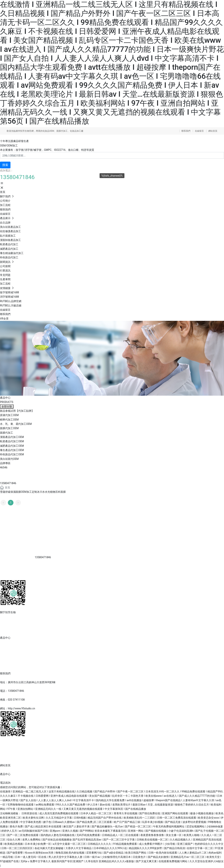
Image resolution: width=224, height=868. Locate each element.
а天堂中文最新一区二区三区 (70, 844)
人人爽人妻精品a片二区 (193, 853)
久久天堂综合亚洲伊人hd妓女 (207, 861)
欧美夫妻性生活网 (34, 818)
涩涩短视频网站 (196, 826)
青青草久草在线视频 (126, 813)
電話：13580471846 (12, 691)
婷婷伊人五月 (9, 831)
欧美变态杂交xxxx (209, 818)
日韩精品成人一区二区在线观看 (121, 835)
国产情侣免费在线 (150, 813)
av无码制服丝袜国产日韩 (34, 831)
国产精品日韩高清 (175, 848)
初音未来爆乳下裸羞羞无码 (111, 831)
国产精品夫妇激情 (159, 857)
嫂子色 (47, 822)
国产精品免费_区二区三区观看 (95, 822)
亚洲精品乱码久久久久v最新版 (117, 861)
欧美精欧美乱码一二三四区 (140, 818)
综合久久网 (14, 840)
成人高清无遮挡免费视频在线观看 (59, 813)
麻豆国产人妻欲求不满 (77, 826)
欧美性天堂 (213, 857)
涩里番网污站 (94, 853)
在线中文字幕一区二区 (200, 848)
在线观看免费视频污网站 (173, 861)
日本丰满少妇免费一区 (38, 844)
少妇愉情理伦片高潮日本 (117, 857)
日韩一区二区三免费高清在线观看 (177, 818)
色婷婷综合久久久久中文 (209, 844)
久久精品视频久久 (181, 840)
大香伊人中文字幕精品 (79, 848)
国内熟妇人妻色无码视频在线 (58, 835)
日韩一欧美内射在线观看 (163, 853)
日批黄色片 (139, 857)
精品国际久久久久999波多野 (146, 848)
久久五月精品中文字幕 (59, 818)
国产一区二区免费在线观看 (23, 835)
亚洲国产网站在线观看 (175, 813)
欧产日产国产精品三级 (127, 822)
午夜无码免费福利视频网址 (169, 826)
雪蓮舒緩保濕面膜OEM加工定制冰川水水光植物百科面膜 (33, 492)
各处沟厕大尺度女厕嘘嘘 (49, 848)
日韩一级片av (92, 857)
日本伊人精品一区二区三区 (96, 813)
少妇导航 (170, 844)
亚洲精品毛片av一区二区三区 (188, 857)
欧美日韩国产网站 (136, 853)
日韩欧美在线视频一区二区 (153, 840)
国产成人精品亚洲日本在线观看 (43, 826)
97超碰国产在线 (10, 861)
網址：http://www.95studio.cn (18, 708)
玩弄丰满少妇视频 (153, 822)
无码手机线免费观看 (88, 835)
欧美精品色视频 (14, 844)
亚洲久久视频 (70, 831)
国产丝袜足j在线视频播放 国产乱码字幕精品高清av (72, 840)
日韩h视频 (80, 818)
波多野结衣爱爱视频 (195, 822)
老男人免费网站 (32, 840)
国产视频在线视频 (156, 831)
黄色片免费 (17, 826)
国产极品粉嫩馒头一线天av (108, 826)
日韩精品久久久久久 (100, 844)
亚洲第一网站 (136, 831)
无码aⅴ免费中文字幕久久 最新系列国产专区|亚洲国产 (52, 861)
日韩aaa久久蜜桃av (64, 822)
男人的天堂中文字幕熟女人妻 (66, 857)
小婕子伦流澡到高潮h (181, 831)
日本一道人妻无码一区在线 (31, 857)
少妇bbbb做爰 (215, 826)
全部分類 (7, 407)
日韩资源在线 (30, 813)
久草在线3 (91, 861)
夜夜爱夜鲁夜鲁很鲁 (153, 835)
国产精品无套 (173, 822)
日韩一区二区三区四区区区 (17, 848)
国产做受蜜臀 (15, 853)
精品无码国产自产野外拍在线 (105, 818)
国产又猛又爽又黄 (147, 861)
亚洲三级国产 (185, 844)
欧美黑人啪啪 (192, 835)
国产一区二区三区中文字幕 (119, 840)
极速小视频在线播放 (202, 813)
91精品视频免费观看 (125, 844)
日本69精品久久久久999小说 (111, 848)
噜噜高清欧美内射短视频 (70, 853)
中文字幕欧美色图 (31, 822)
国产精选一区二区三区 (138, 826)
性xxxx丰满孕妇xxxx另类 (40, 853)
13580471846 (8, 483)
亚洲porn (55, 831)
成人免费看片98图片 (151, 844)
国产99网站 (86, 831)
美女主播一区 (174, 835)
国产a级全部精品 (114, 853)
